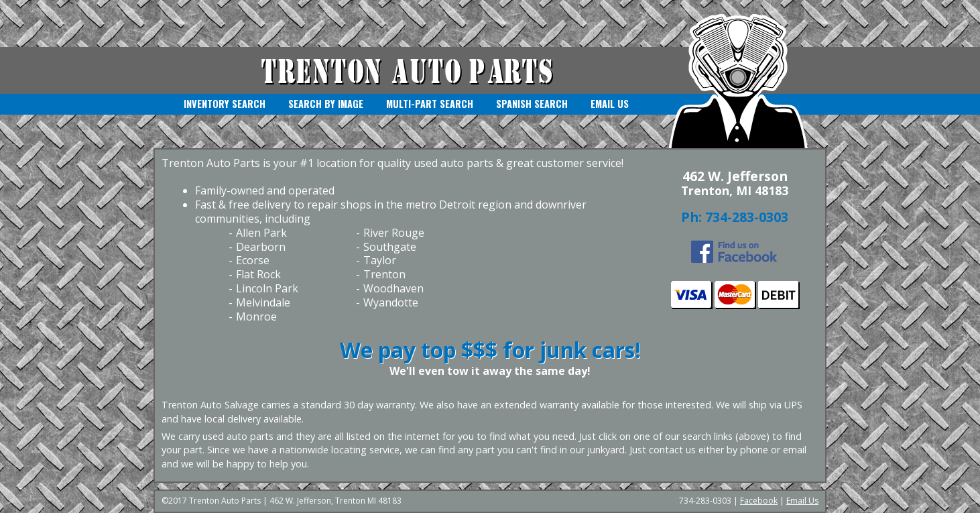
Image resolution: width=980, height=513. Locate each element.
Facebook (759, 501)
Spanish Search (532, 104)
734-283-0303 (747, 217)
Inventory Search (225, 104)
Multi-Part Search (430, 104)
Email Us (610, 104)
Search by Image (326, 104)
